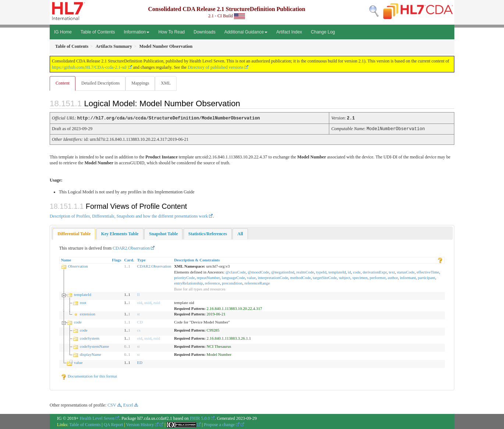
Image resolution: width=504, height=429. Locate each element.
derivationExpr (375, 272)
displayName (90, 354)
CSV (112, 405)
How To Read (171, 32)
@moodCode (258, 272)
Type (141, 260)
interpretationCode (273, 277)
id (349, 272)
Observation (78, 266)
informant (408, 277)
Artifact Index (289, 32)
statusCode (406, 272)
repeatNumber (208, 277)
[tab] (74, 234)
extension (88, 314)
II (139, 294)
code (357, 272)
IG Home (63, 32)
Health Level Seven (97, 418)
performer (378, 277)
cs (139, 330)
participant (427, 277)
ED (140, 362)
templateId (337, 272)
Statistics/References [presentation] (208, 233)
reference (212, 283)
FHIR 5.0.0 (200, 418)
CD (140, 322)
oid (140, 302)
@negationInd (283, 272)
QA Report (113, 424)
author (393, 277)
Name (66, 260)
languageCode (233, 277)
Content (63, 83)
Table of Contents (98, 32)
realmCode (305, 272)
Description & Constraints (197, 260)
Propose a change (222, 424)
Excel (128, 405)
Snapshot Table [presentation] (163, 233)
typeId (321, 272)
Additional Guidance (246, 32)
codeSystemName (94, 346)
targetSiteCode (325, 277)
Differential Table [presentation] (74, 233)
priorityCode (184, 277)
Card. (129, 260)
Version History (143, 424)
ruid (157, 302)
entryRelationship (188, 283)
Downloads (204, 32)
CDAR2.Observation (131, 248)
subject (345, 277)
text (392, 272)
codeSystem (90, 338)
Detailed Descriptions (101, 83)
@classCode (236, 272)
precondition (232, 283)
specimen (360, 277)
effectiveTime (428, 272)
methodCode (301, 277)
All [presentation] (240, 233)
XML (168, 83)
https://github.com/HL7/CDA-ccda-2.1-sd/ (90, 67)
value (251, 277)
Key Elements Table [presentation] (120, 233)
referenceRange (257, 283)
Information (136, 32)
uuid (148, 302)
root (83, 302)
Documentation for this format (89, 376)
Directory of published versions (216, 67)
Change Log (323, 32)
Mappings (142, 83)
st (139, 314)
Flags (116, 260)
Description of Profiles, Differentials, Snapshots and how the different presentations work (129, 216)
